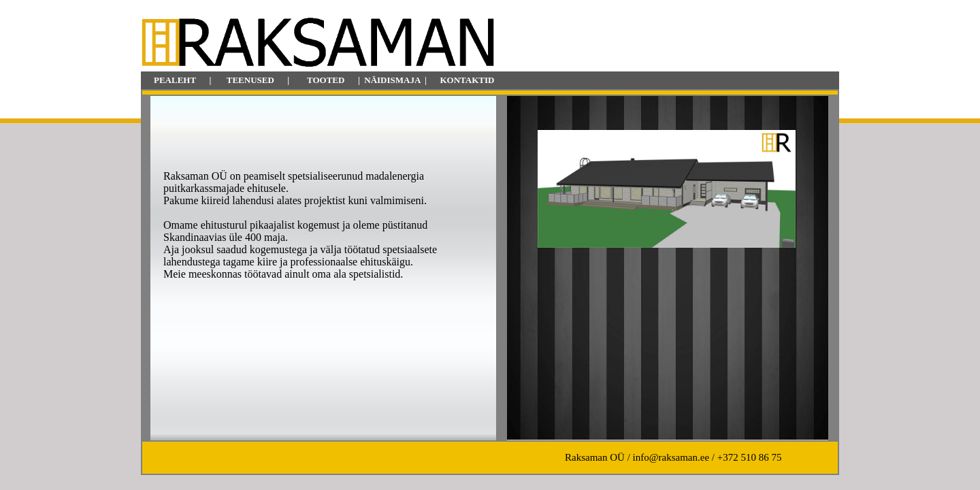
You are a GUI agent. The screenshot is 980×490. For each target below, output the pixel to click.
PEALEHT (175, 80)
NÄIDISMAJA (392, 80)
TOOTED (326, 80)
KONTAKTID (467, 80)
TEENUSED (250, 80)
